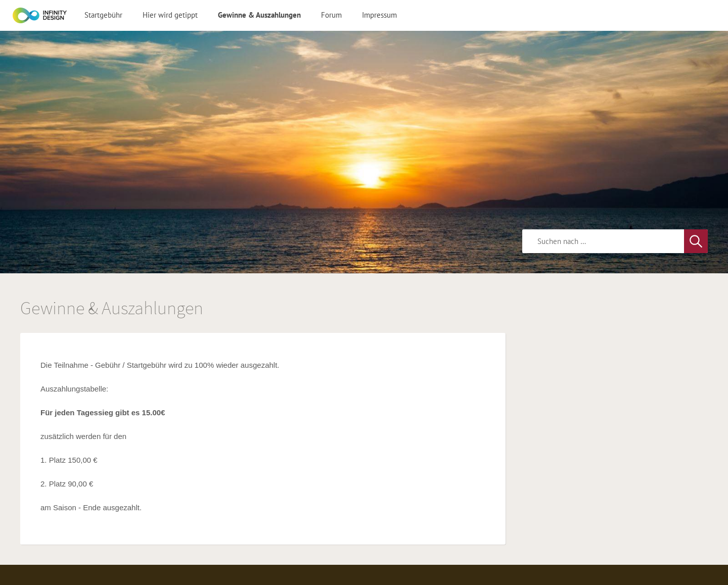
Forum (331, 15)
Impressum (379, 15)
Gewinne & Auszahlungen (259, 15)
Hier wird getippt (170, 15)
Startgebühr (103, 15)
